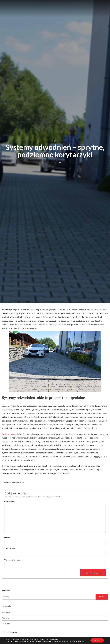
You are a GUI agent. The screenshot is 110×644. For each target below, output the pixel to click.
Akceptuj (97, 640)
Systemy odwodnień (11, 434)
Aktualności (7, 612)
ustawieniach (82, 641)
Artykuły (55, 140)
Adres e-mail (10, 549)
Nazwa (8, 537)
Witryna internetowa (13, 560)
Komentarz (10, 502)
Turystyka (6, 623)
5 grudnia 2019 (55, 162)
